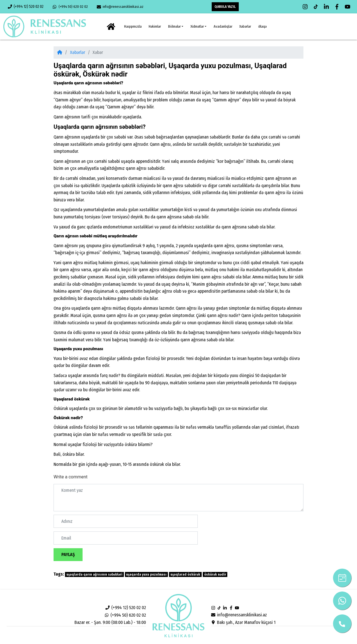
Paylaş (68, 554)
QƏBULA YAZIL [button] (225, 7)
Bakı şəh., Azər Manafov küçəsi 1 (243, 622)
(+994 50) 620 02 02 (70, 7)
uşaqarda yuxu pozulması (146, 574)
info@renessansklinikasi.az (120, 7)
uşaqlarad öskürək (185, 574)
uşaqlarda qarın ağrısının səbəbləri (94, 574)
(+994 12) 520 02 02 (26, 7)
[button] (176, 26)
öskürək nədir (215, 574)
